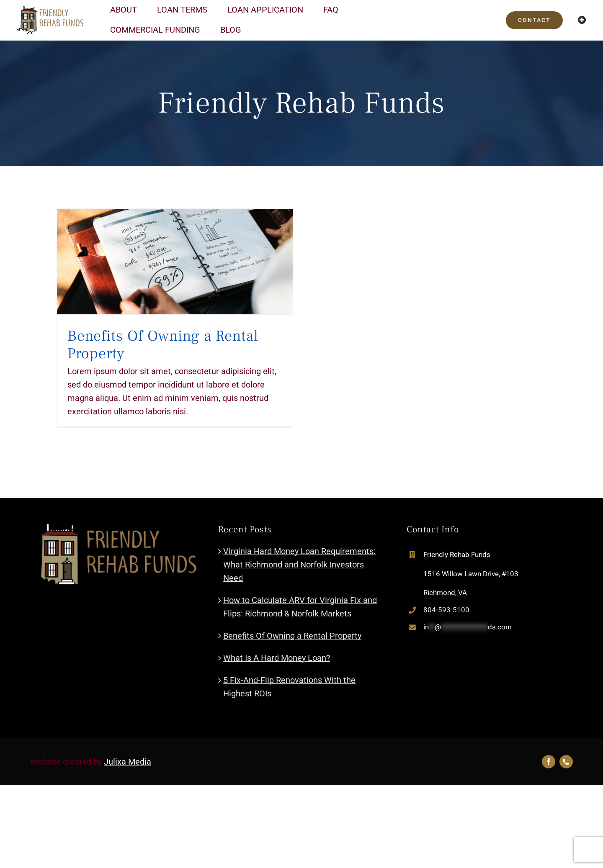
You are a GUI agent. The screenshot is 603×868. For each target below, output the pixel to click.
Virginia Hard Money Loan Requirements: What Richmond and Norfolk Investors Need (299, 565)
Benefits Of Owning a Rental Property (163, 345)
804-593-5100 (446, 610)
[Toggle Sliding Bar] (582, 20)
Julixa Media (128, 762)
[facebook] (549, 762)
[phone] (566, 762)
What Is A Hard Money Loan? (277, 658)
